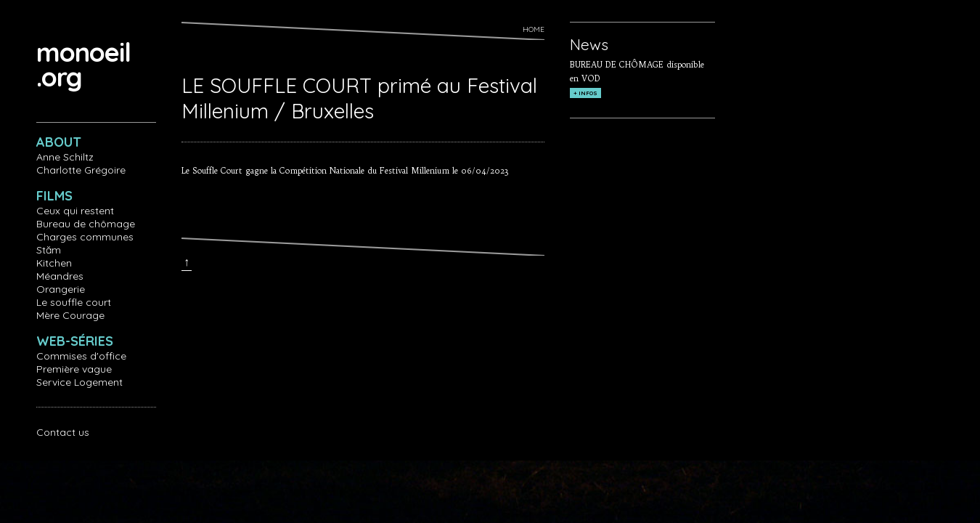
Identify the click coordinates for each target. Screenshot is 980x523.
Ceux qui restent (75, 211)
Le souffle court (74, 302)
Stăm (49, 250)
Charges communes (85, 237)
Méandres (60, 276)
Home (534, 29)
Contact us (63, 432)
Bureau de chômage (86, 224)
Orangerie (61, 289)
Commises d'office (81, 356)
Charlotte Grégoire (81, 170)
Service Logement (79, 382)
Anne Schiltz (65, 157)
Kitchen (54, 263)
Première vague (74, 369)
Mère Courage (70, 315)
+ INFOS (585, 93)
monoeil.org (83, 64)
